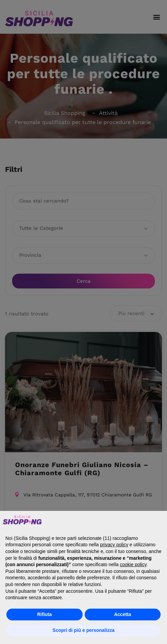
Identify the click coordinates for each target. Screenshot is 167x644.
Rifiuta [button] (44, 614)
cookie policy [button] (133, 564)
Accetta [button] (122, 614)
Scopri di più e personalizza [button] (83, 630)
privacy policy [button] (114, 545)
